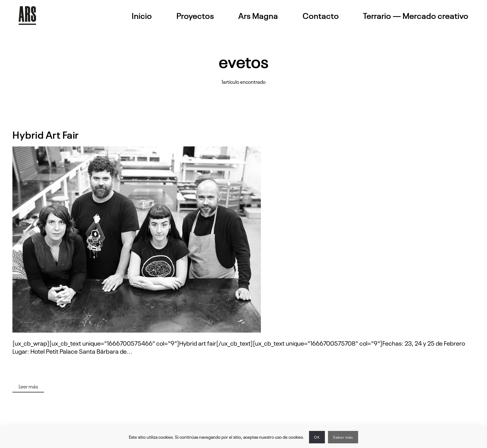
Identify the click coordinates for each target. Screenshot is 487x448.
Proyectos (195, 16)
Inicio (142, 16)
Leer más (28, 386)
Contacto (321, 16)
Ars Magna (258, 16)
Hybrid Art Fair (46, 134)
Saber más (343, 437)
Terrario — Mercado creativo (416, 16)
